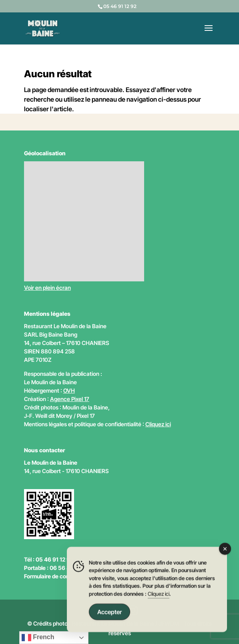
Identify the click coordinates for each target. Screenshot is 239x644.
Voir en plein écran (47, 288)
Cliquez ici (158, 424)
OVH (69, 390)
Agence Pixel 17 (70, 399)
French (38, 638)
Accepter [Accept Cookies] (109, 613)
